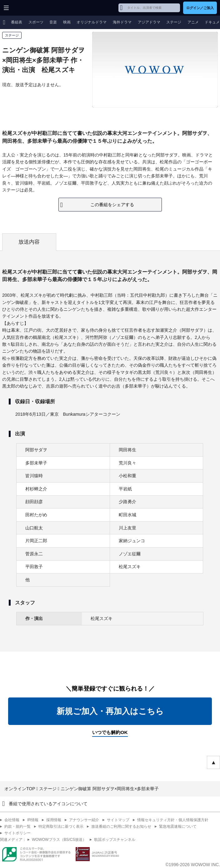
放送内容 (29, 242)
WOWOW (29, 8)
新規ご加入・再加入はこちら (110, 711)
